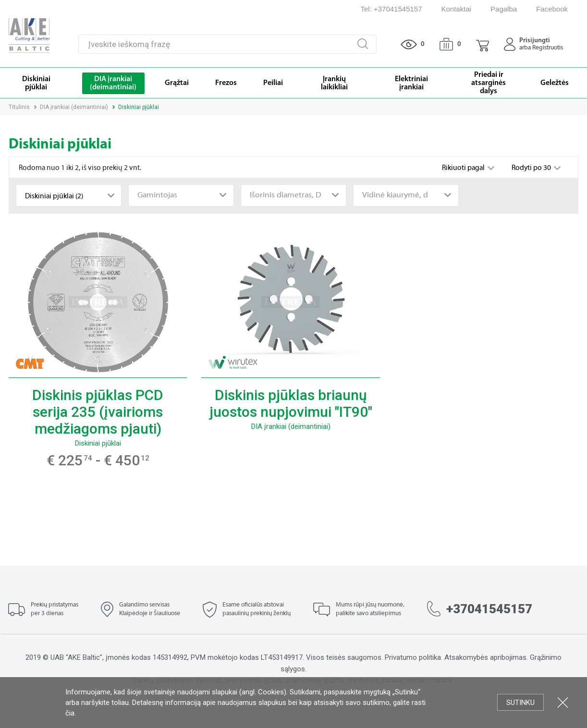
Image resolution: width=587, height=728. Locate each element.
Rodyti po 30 (532, 168)
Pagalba (504, 9)
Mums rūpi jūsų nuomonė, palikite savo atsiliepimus (370, 609)
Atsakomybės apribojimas (485, 657)
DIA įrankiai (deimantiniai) (74, 107)
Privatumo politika (413, 657)
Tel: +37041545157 (391, 9)
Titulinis (19, 107)
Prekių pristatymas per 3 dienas (55, 609)
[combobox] (69, 195)
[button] (483, 44)
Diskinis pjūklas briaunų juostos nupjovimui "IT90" (291, 403)
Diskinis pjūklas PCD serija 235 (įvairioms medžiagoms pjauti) (98, 412)
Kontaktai (457, 9)
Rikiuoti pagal (464, 168)
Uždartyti (563, 702)
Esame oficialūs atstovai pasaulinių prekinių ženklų (257, 609)
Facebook (552, 9)
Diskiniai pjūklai (98, 443)
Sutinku (520, 703)
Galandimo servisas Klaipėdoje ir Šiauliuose (150, 609)
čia (70, 713)
